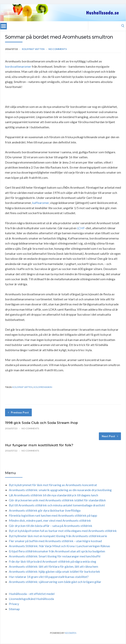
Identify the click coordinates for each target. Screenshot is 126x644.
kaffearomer (41, 203)
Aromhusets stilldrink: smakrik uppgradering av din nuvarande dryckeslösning (60, 490)
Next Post (110, 436)
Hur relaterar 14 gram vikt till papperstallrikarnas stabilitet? (49, 577)
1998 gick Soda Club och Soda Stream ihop (41, 423)
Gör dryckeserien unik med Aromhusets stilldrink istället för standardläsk (57, 500)
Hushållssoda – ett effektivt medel (32, 594)
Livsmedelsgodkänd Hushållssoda (31, 599)
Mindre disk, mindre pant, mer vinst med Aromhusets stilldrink (50, 520)
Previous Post (18, 412)
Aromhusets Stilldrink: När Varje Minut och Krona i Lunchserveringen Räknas (60, 546)
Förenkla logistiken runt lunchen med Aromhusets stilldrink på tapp (53, 515)
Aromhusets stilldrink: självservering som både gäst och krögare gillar (55, 582)
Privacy (14, 604)
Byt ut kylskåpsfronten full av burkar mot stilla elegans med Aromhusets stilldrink (63, 531)
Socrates (71, 633)
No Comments (58, 49)
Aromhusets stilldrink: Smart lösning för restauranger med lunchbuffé (55, 556)
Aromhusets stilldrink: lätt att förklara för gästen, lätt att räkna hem (54, 566)
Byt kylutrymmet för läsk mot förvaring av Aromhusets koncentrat (53, 485)
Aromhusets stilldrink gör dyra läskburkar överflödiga (45, 510)
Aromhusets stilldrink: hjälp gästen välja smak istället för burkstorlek (54, 571)
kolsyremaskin (43, 387)
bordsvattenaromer (18, 66)
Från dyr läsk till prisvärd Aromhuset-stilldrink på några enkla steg (53, 561)
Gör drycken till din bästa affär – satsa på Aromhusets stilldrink (51, 526)
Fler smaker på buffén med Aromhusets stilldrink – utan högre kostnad (55, 541)
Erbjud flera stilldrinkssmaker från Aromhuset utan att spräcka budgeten (57, 551)
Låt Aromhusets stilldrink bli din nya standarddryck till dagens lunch (54, 495)
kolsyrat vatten (22, 387)
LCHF (81, 228)
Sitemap (14, 609)
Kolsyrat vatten (33, 49)
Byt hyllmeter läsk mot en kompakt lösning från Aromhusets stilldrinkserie (58, 536)
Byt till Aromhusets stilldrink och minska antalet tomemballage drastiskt (57, 505)
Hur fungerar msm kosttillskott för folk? (39, 445)
